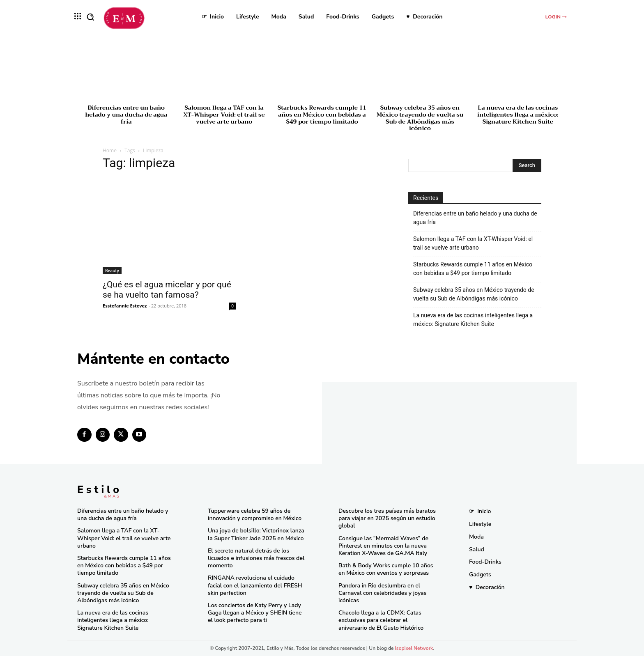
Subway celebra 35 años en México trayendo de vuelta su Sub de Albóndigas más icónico (420, 118)
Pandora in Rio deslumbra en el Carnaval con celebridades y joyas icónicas (382, 593)
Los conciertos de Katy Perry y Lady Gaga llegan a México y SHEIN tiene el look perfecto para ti (255, 613)
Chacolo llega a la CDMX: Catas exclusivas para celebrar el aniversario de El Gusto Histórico (381, 620)
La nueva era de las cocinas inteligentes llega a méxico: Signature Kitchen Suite (518, 115)
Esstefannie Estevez (125, 306)
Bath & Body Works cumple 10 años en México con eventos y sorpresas (386, 569)
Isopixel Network (414, 648)
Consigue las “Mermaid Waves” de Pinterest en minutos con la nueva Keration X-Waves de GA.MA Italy (383, 546)
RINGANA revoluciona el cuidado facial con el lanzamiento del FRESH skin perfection (255, 585)
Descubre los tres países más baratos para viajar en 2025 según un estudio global (387, 518)
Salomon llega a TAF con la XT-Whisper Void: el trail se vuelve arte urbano (224, 115)
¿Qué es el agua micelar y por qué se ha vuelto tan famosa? (167, 290)
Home (110, 150)
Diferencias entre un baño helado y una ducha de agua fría (126, 115)
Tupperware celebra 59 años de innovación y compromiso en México (255, 515)
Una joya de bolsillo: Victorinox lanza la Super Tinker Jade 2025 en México (256, 534)
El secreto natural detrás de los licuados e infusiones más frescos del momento (256, 558)
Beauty (112, 271)
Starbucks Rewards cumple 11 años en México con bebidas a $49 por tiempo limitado (322, 115)
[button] (90, 17)
